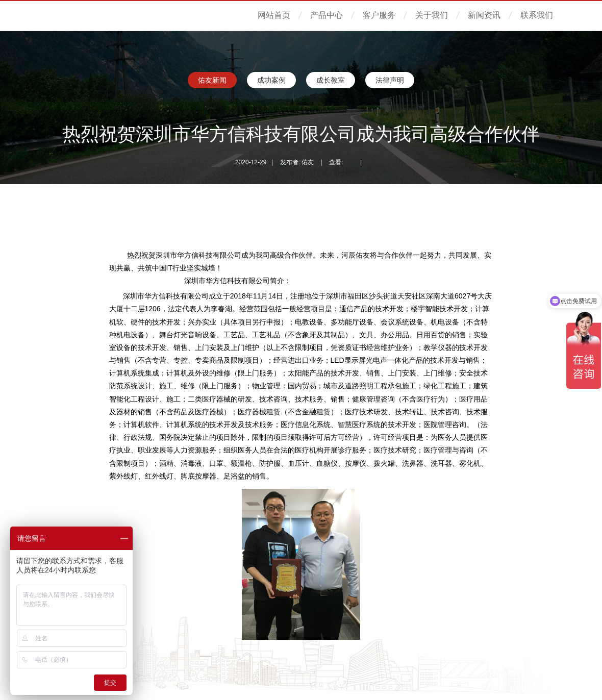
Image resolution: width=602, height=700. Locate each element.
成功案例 (271, 80)
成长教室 (331, 80)
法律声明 (390, 80)
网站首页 (274, 15)
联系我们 (537, 15)
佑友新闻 (212, 80)
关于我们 (432, 15)
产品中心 (327, 15)
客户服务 (379, 15)
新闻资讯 (484, 15)
